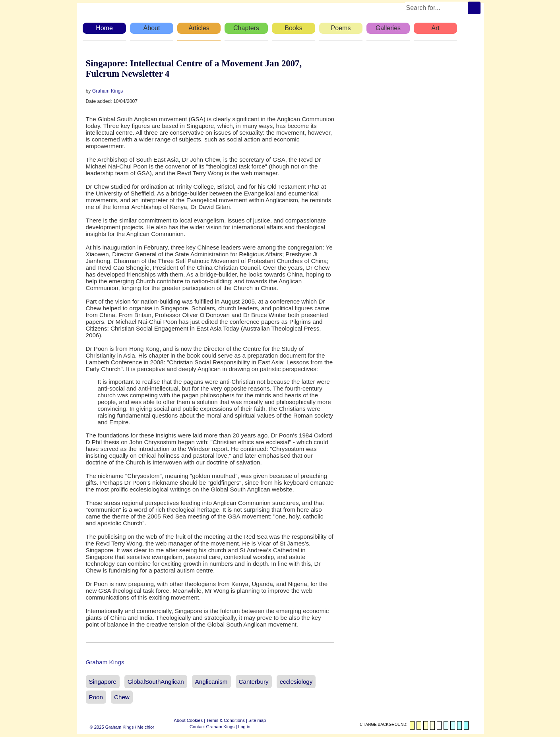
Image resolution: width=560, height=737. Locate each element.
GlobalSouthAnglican (156, 682)
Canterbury (254, 682)
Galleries (388, 28)
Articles (199, 28)
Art (435, 28)
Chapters (246, 28)
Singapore (103, 682)
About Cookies (188, 720)
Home (104, 28)
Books (293, 28)
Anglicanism (211, 682)
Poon (96, 697)
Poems (341, 28)
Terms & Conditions (226, 720)
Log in (244, 727)
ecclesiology (296, 682)
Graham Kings (108, 91)
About (152, 28)
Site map (257, 720)
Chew (122, 697)
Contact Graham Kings (212, 727)
